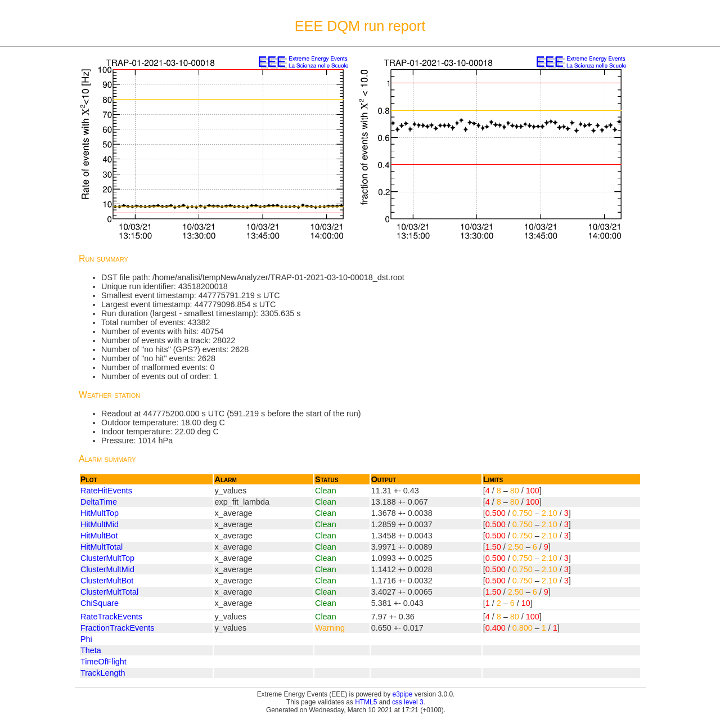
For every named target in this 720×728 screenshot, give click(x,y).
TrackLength (103, 673)
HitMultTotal (102, 547)
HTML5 (366, 702)
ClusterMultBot (107, 581)
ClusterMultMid (107, 569)
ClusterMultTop (107, 558)
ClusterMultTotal (109, 592)
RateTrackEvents (111, 617)
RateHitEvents (106, 491)
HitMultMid (100, 524)
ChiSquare (100, 603)
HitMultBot (99, 536)
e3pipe (403, 694)
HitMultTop (100, 513)
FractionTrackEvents (117, 628)
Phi (86, 639)
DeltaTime (99, 502)
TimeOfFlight (103, 662)
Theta (91, 650)
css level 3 (408, 702)
